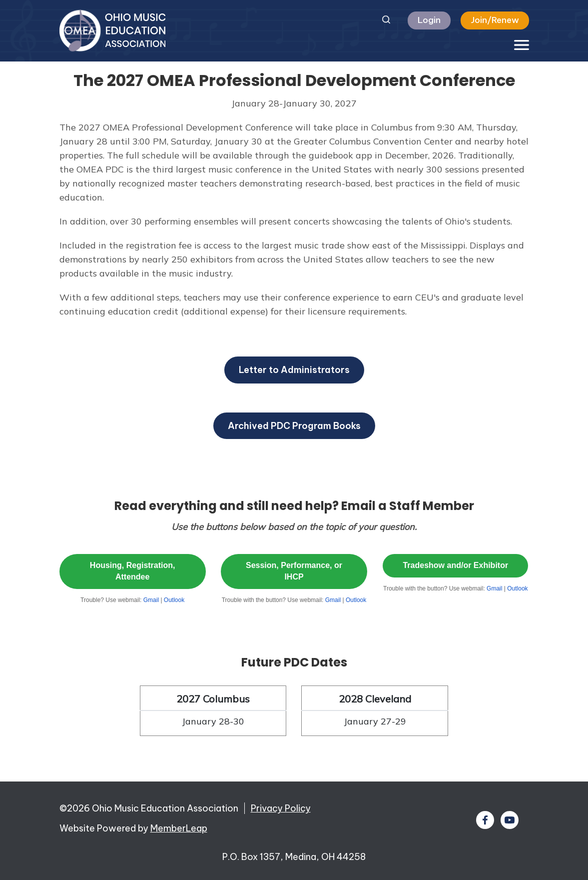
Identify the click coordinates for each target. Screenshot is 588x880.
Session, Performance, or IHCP (294, 571)
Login (429, 20)
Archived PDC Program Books (294, 426)
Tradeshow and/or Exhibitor (455, 565)
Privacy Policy (281, 808)
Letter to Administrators (294, 370)
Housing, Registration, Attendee (133, 571)
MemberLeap (179, 828)
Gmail (151, 600)
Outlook (174, 600)
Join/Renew (495, 20)
